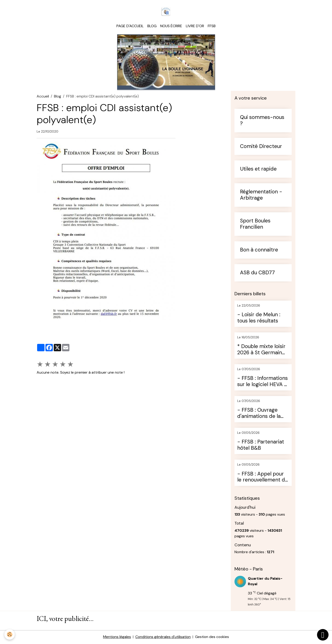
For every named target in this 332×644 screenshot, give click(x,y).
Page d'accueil (130, 27)
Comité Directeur (261, 147)
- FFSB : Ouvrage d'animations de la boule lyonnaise (259, 414)
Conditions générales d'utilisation (163, 637)
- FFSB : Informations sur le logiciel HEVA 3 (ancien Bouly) (262, 382)
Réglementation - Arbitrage (261, 196)
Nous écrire (171, 27)
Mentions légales (116, 637)
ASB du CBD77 (257, 273)
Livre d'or (195, 27)
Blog (152, 27)
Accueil (43, 97)
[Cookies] (10, 634)
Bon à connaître (259, 251)
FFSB (212, 27)
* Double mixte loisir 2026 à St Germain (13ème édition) (261, 350)
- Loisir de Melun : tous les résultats (259, 319)
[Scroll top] (323, 635)
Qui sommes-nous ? (262, 121)
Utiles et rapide (258, 170)
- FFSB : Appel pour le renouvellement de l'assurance (263, 478)
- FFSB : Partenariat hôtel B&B (261, 446)
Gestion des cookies (213, 637)
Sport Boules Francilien (255, 225)
